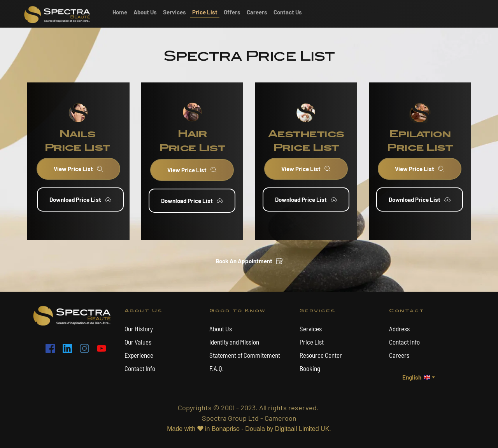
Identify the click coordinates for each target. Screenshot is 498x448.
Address (399, 329)
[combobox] (418, 377)
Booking (310, 368)
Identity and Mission (234, 342)
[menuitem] (120, 12)
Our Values (138, 342)
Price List (312, 342)
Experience (139, 355)
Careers (400, 355)
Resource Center (321, 355)
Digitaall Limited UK (302, 429)
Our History (139, 329)
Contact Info (140, 368)
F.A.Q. (217, 368)
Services (311, 329)
